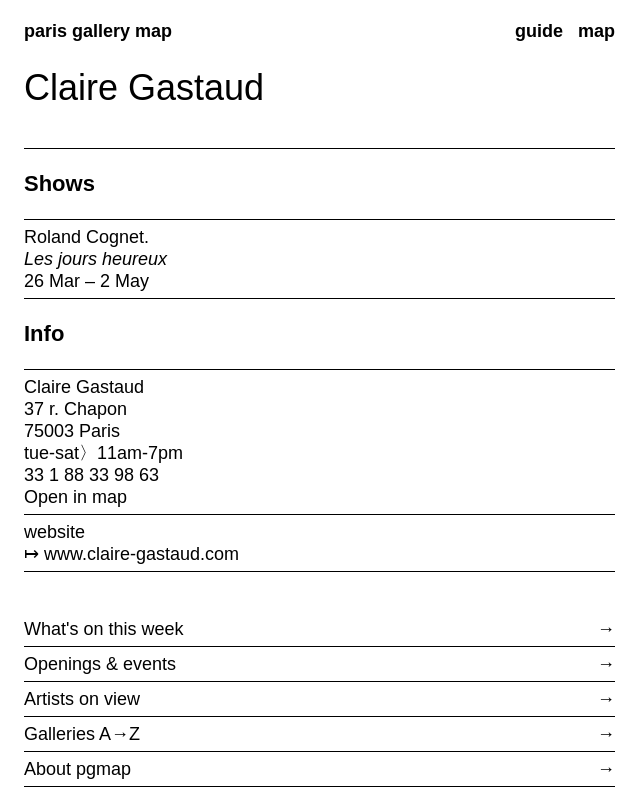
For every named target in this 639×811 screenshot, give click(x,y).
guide (539, 31)
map (596, 31)
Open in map (75, 497)
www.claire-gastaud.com (141, 554)
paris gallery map (98, 31)
